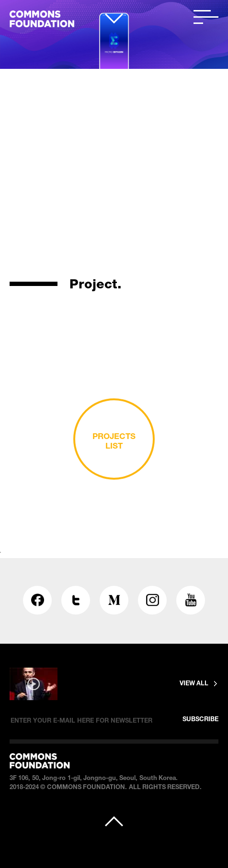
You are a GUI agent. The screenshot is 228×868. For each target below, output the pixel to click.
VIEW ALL (194, 684)
